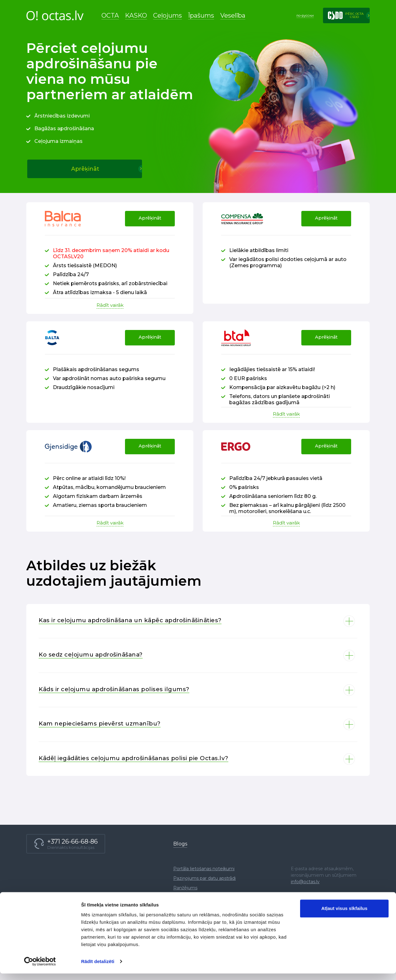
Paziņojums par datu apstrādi (204, 898)
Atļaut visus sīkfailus (344, 915)
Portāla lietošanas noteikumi (204, 888)
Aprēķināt (148, 224)
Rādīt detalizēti (98, 968)
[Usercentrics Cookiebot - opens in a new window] (40, 968)
